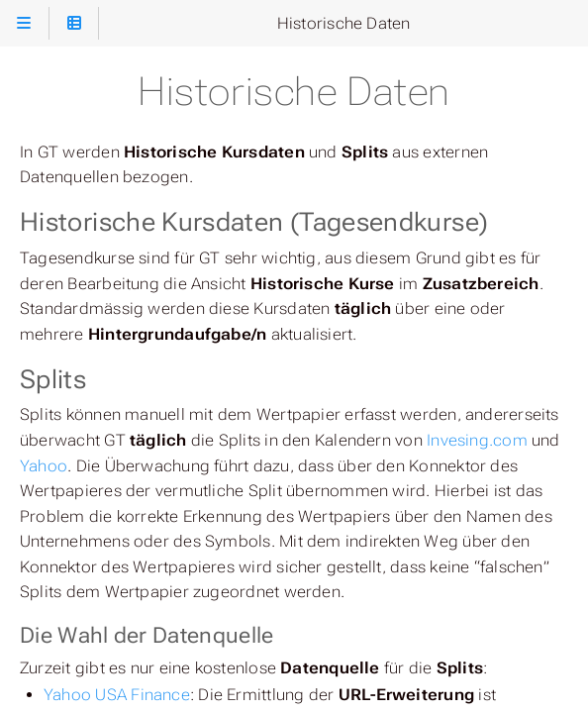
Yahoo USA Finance (117, 695)
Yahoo (44, 466)
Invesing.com (477, 440)
